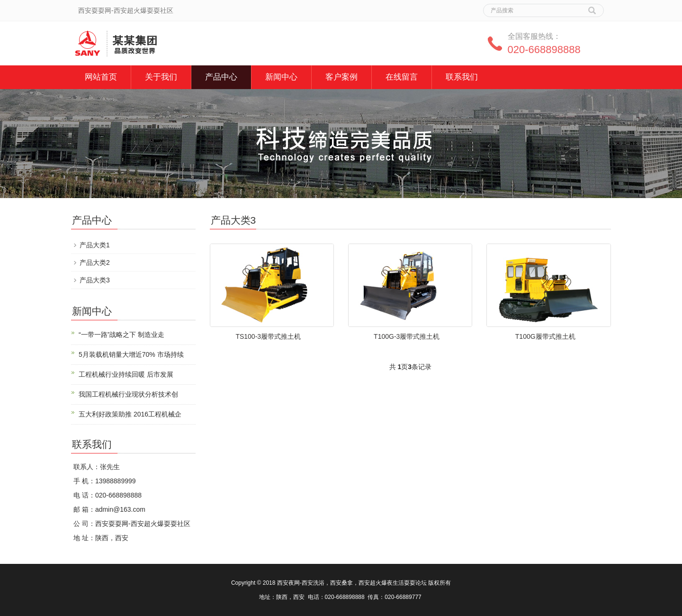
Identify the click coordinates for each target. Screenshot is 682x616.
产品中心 (221, 77)
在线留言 (402, 77)
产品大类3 (95, 280)
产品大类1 (95, 245)
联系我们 (462, 77)
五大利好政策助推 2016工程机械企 (130, 414)
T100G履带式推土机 (545, 336)
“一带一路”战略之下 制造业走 (121, 335)
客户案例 (341, 77)
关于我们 (161, 77)
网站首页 (101, 77)
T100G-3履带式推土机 (407, 336)
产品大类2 (95, 263)
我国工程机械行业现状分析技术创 (128, 394)
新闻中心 (281, 77)
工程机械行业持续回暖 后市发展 (126, 374)
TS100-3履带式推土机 (268, 336)
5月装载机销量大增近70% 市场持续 (131, 354)
